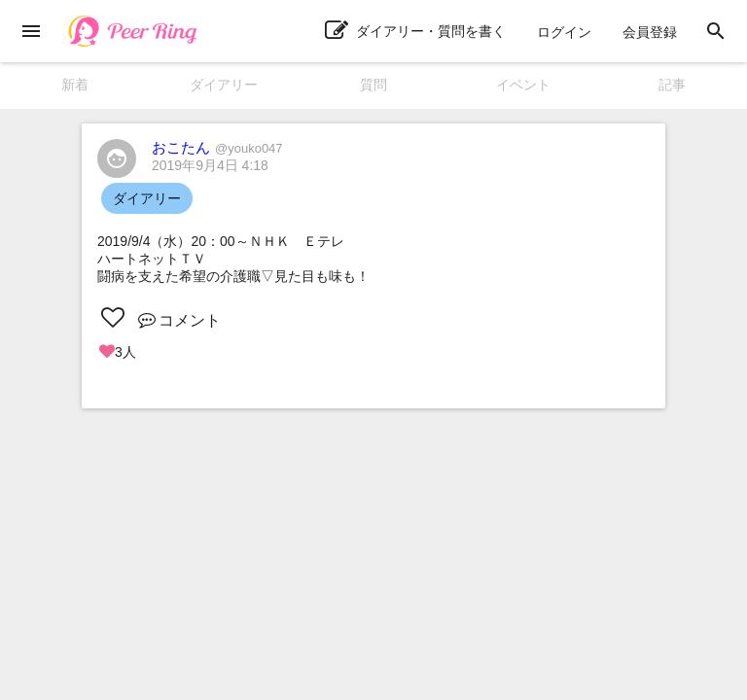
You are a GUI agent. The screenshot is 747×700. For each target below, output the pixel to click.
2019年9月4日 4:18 (210, 165)
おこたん (217, 147)
